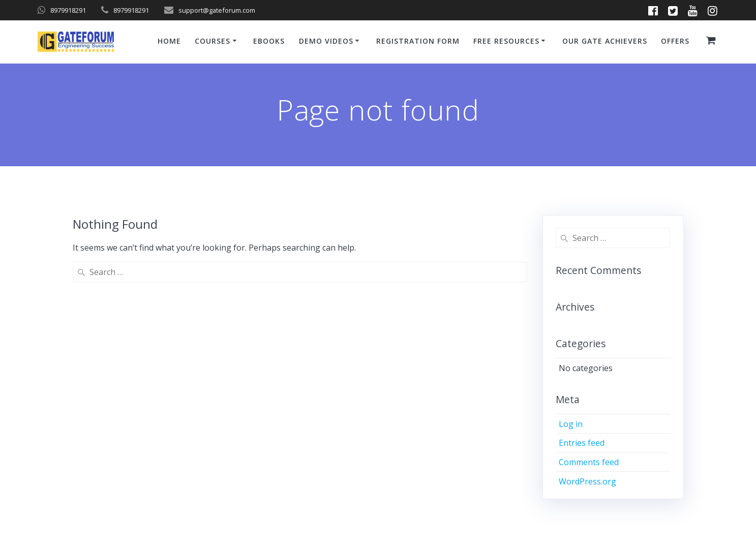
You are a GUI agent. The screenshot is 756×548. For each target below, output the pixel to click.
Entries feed (582, 443)
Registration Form (418, 41)
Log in (571, 424)
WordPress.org (587, 481)
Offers (675, 41)
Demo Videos (326, 41)
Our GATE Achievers (605, 41)
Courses (213, 41)
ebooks (269, 41)
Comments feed (589, 462)
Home (169, 41)
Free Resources (506, 41)
